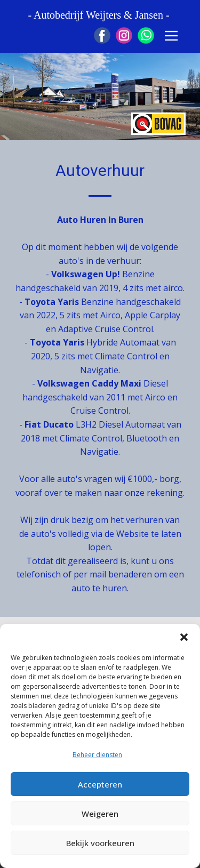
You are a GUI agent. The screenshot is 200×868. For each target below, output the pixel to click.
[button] (184, 637)
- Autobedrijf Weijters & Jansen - (100, 15)
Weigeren (100, 814)
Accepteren (100, 784)
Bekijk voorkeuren (100, 843)
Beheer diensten (97, 755)
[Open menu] (171, 36)
